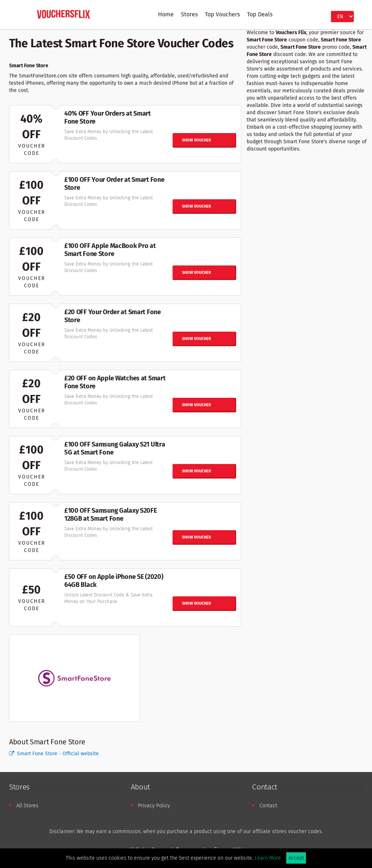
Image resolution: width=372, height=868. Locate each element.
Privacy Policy (154, 806)
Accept (296, 858)
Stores (189, 14)
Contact (268, 806)
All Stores (27, 806)
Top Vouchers (222, 14)
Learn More (268, 858)
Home (166, 14)
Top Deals (260, 14)
